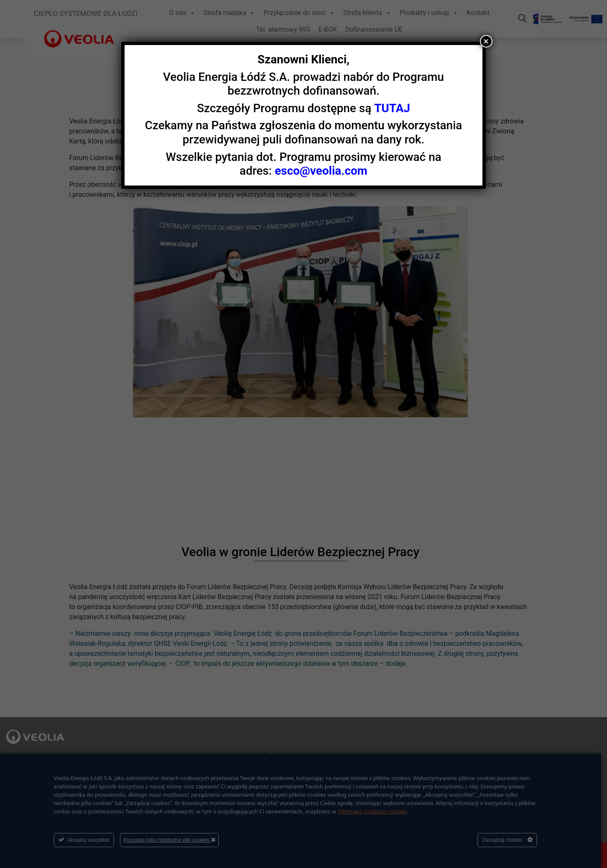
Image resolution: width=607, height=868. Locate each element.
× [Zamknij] (486, 41)
